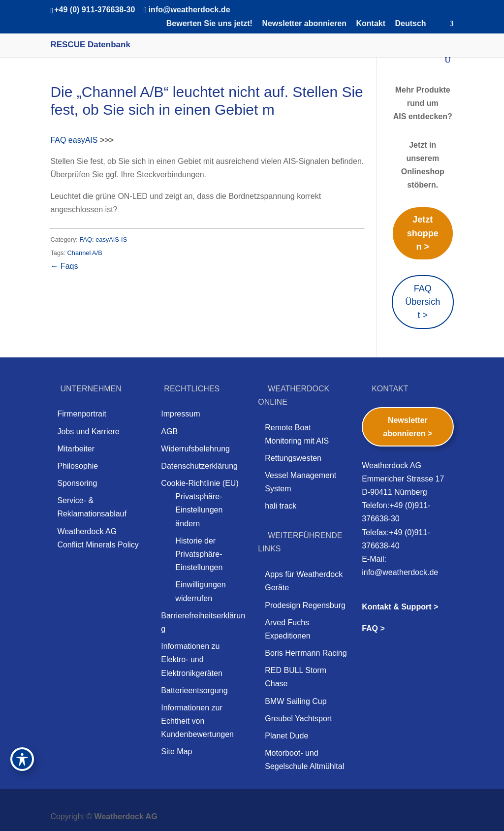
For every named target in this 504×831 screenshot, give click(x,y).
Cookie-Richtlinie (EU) (200, 483)
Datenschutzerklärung (199, 466)
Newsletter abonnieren (304, 24)
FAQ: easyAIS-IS (103, 240)
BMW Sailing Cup (296, 701)
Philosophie (78, 466)
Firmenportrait (82, 414)
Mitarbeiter (76, 449)
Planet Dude (286, 736)
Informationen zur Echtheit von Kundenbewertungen (197, 721)
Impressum (180, 414)
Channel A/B (85, 253)
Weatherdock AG (126, 816)
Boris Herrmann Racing (306, 653)
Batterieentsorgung (194, 690)
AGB (169, 431)
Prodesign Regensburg (305, 605)
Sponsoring (77, 483)
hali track (281, 506)
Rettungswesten (293, 458)
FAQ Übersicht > (423, 302)
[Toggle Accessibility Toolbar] (22, 759)
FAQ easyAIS (74, 140)
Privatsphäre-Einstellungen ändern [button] (199, 510)
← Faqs (64, 266)
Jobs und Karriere (88, 431)
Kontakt (371, 24)
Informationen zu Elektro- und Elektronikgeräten (192, 659)
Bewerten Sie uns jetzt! (209, 24)
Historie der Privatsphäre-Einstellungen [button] (199, 554)
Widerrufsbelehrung (195, 449)
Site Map (176, 751)
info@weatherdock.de (400, 572)
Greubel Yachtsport (298, 719)
